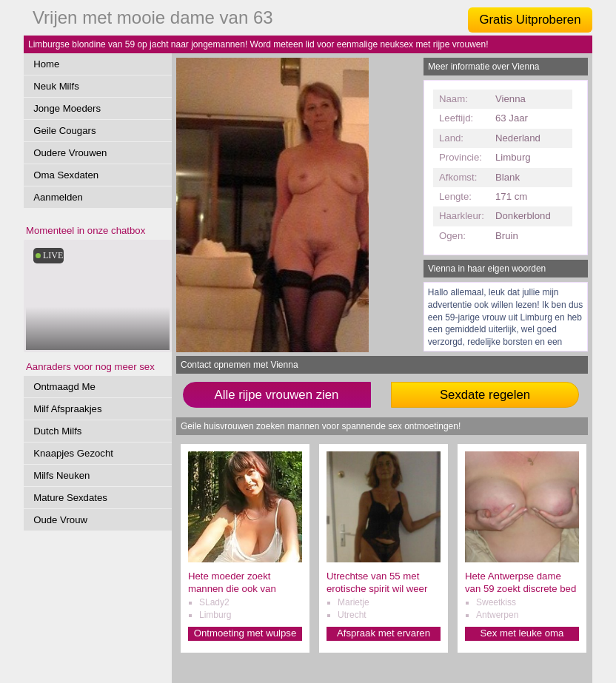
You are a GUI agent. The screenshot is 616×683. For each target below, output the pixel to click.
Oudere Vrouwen (70, 153)
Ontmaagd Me (64, 387)
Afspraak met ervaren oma (384, 634)
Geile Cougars (64, 131)
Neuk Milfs (56, 86)
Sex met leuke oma (522, 633)
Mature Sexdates (70, 498)
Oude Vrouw (60, 520)
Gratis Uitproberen (530, 20)
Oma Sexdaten (66, 175)
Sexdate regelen (485, 395)
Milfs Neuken (61, 475)
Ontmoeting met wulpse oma (245, 634)
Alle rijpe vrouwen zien (277, 395)
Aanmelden (58, 197)
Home (46, 64)
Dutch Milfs (57, 431)
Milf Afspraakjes (67, 409)
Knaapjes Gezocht (73, 453)
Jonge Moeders (67, 108)
